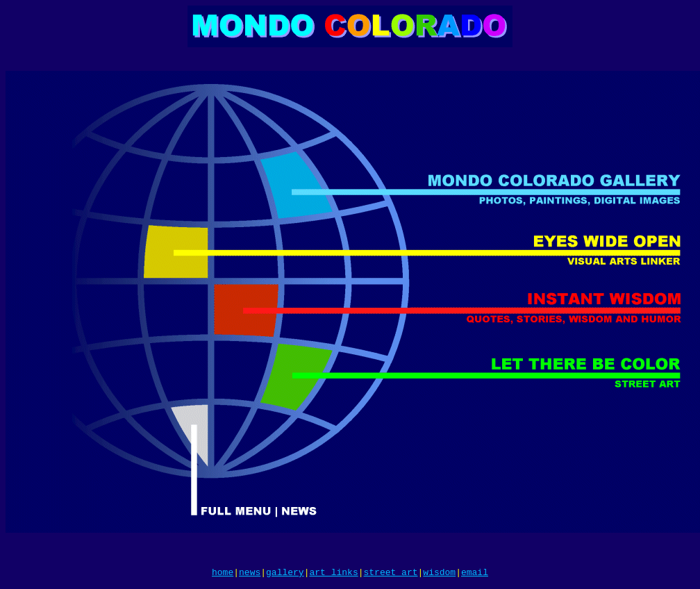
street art (391, 574)
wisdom (439, 574)
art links (333, 574)
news (250, 574)
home (223, 574)
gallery (285, 574)
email (475, 574)
